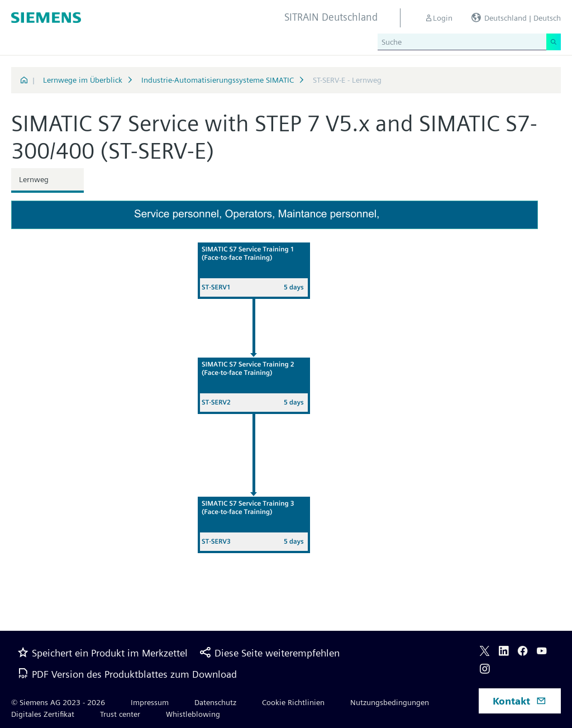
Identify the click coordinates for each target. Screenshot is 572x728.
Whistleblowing (193, 714)
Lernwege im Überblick (83, 80)
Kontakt (519, 701)
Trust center (120, 714)
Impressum (150, 702)
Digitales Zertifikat (43, 714)
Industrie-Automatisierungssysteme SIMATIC (218, 80)
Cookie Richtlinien (293, 702)
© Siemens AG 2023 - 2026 (58, 702)
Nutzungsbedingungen (390, 702)
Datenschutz (215, 702)
